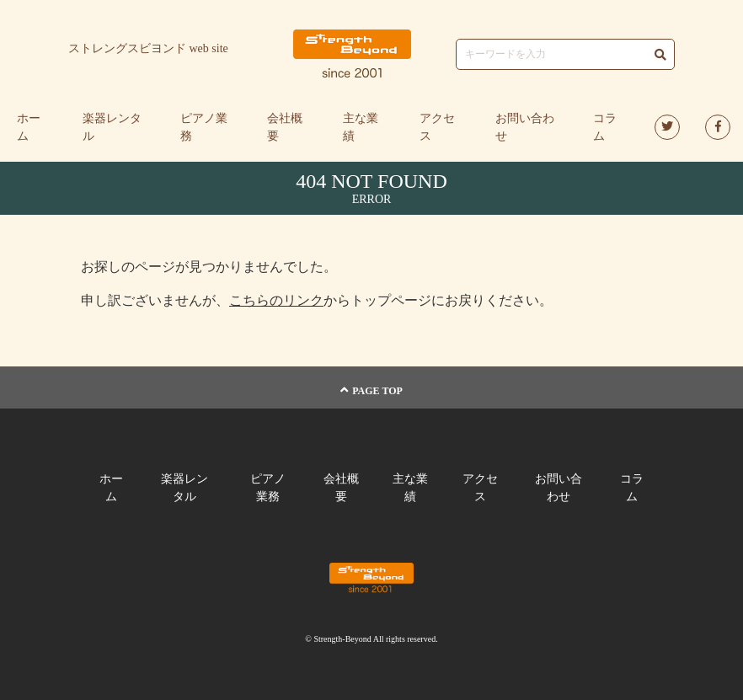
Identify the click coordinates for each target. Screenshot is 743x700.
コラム (605, 127)
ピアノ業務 (204, 127)
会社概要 (285, 127)
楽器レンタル (112, 127)
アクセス (437, 127)
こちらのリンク (276, 300)
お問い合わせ (525, 127)
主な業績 (361, 127)
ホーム (29, 127)
